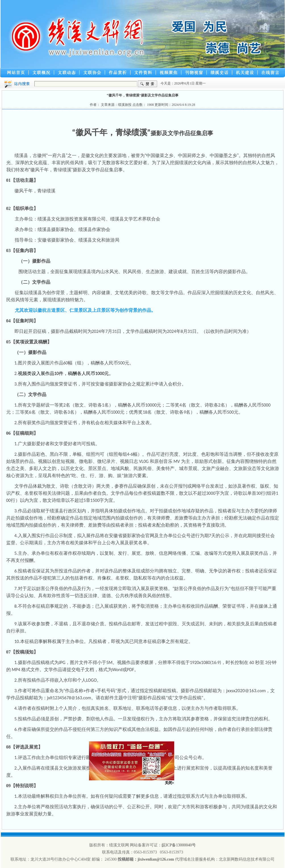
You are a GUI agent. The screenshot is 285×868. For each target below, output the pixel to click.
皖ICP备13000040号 (179, 845)
